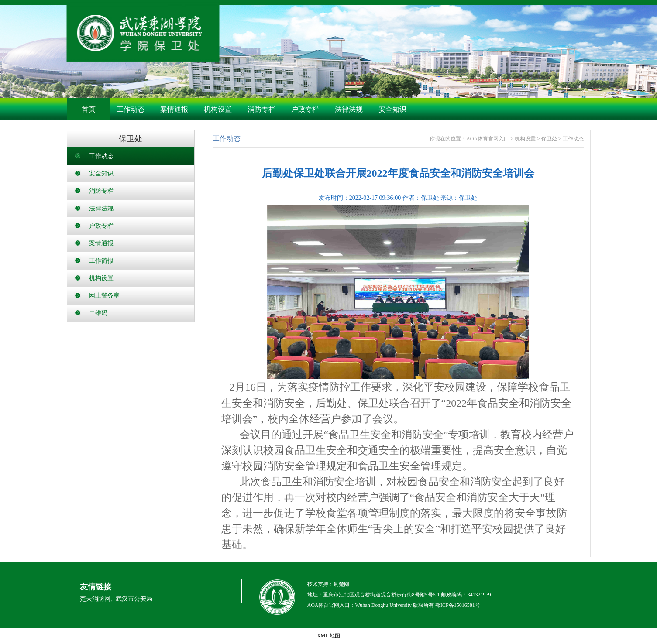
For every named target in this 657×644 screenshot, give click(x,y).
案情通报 (174, 109)
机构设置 (218, 109)
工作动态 (131, 109)
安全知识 (392, 109)
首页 (89, 109)
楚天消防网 (95, 599)
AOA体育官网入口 (488, 139)
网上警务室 (104, 296)
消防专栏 (261, 109)
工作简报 (101, 261)
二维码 (98, 313)
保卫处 (549, 139)
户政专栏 (305, 109)
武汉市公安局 (134, 599)
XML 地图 (328, 636)
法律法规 (349, 109)
